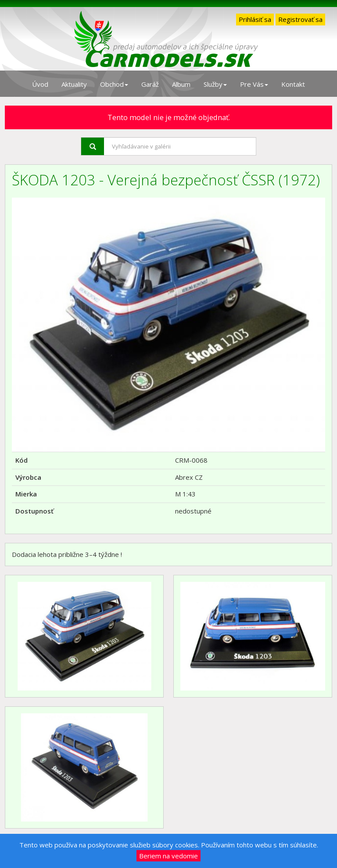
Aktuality (74, 84)
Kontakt (293, 84)
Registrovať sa (300, 19)
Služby (215, 84)
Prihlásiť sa (255, 19)
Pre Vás (254, 84)
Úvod (40, 84)
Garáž (150, 84)
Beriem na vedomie (168, 856)
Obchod (114, 84)
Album (181, 84)
